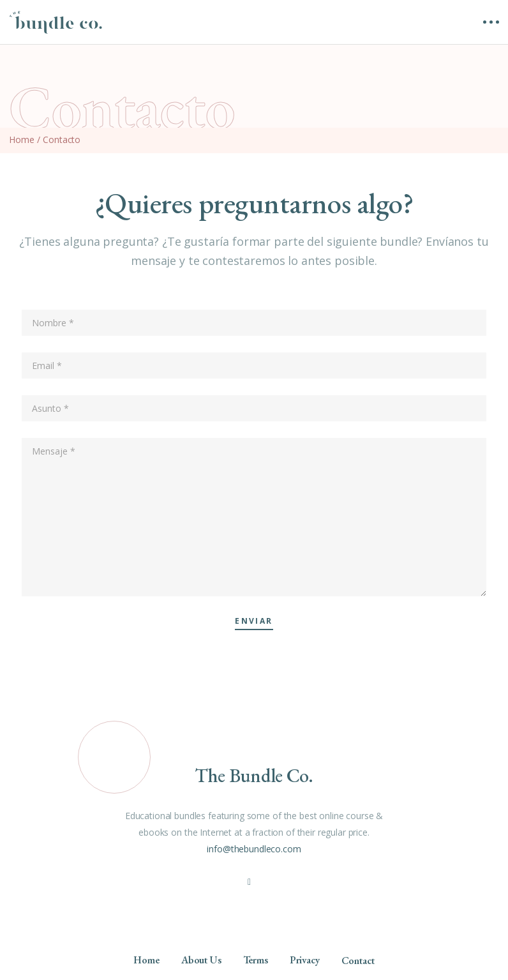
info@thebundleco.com (254, 849)
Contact (358, 961)
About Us (201, 960)
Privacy (305, 960)
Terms (256, 960)
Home (21, 139)
